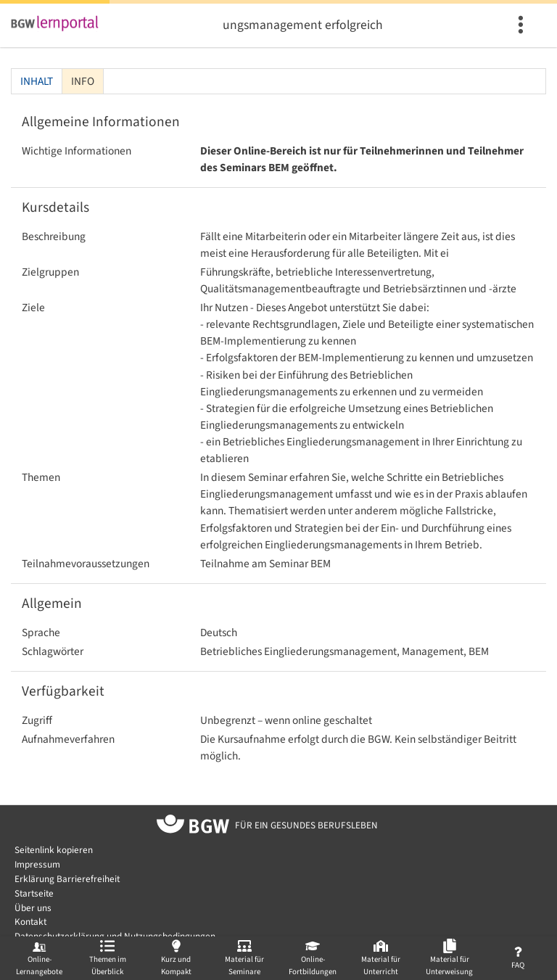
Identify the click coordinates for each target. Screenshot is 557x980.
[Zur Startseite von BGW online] (193, 826)
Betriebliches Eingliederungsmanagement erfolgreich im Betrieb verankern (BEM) (302, 25)
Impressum (37, 864)
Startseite (34, 893)
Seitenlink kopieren (54, 850)
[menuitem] (523, 25)
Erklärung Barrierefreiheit (67, 879)
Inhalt (37, 81)
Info (83, 81)
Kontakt (30, 922)
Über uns (33, 908)
